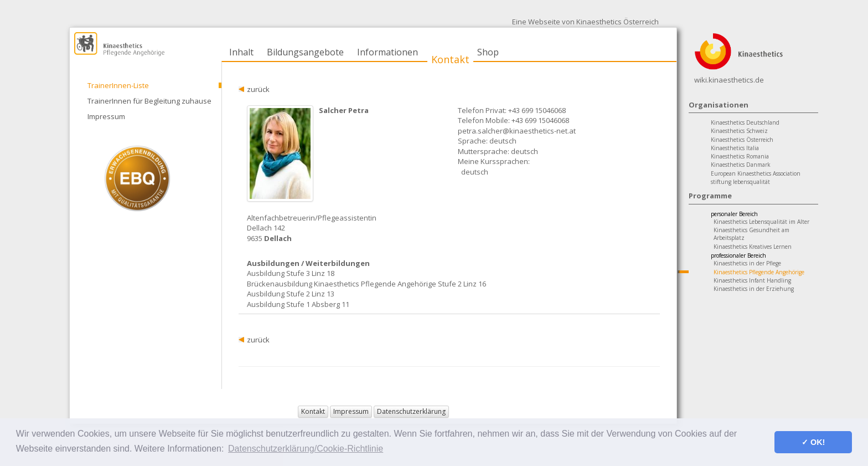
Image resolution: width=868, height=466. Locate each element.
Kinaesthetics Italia (735, 148)
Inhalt (241, 52)
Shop (488, 52)
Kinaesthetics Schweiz (739, 131)
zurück (258, 89)
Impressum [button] (351, 411)
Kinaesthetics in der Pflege (747, 263)
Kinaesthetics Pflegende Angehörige (759, 272)
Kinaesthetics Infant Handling (752, 280)
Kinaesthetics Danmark (741, 165)
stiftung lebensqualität (740, 182)
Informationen (387, 52)
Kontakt (450, 59)
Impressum (106, 116)
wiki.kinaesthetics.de (729, 80)
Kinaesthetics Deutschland (745, 122)
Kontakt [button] (313, 411)
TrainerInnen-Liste (118, 85)
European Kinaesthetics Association (756, 173)
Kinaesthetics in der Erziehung (754, 289)
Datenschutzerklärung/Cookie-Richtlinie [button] (306, 449)
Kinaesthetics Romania (740, 156)
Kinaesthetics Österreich (742, 140)
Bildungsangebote (305, 52)
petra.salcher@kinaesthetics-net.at (517, 131)
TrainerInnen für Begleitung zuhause (149, 101)
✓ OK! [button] (813, 442)
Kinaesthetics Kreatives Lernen (753, 247)
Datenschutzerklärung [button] (411, 411)
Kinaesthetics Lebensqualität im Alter (761, 222)
